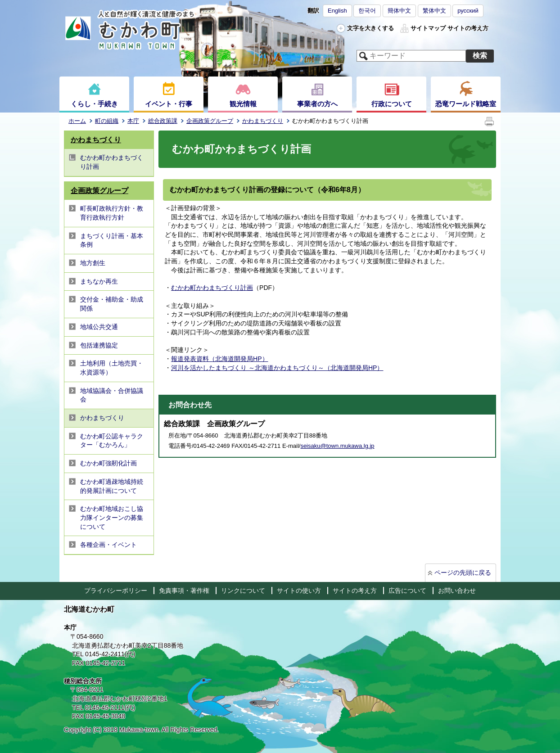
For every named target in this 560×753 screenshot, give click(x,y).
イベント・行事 (169, 104)
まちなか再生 (99, 281)
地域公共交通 (99, 327)
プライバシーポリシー (116, 591)
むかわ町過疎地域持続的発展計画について (112, 486)
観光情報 (243, 104)
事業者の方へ (317, 104)
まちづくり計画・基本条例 (112, 240)
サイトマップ (428, 28)
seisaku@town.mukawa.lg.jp (337, 446)
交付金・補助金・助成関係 (112, 304)
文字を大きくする (370, 28)
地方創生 (93, 263)
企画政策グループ (210, 121)
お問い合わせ (457, 591)
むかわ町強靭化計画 (108, 463)
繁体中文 (434, 11)
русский (468, 11)
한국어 (367, 11)
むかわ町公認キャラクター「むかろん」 (112, 441)
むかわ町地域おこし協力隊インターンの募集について (112, 517)
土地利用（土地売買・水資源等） (112, 368)
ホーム (77, 121)
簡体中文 (399, 11)
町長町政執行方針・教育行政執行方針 (112, 213)
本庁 (133, 121)
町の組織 (107, 121)
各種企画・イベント (108, 545)
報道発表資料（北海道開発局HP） (220, 359)
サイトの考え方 (468, 28)
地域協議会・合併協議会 (112, 395)
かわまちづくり (263, 121)
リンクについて (243, 591)
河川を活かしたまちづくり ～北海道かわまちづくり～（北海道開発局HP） (277, 368)
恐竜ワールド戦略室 (466, 104)
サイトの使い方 (299, 591)
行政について (392, 104)
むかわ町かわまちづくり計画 (112, 162)
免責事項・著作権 (184, 591)
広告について (407, 591)
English (337, 11)
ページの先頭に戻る (463, 573)
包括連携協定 (99, 345)
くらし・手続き (94, 104)
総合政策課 (163, 121)
